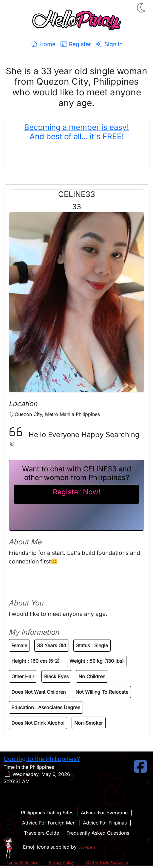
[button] (142, 8)
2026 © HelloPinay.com (106, 862)
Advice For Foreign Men (49, 823)
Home (43, 44)
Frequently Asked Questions (98, 833)
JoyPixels (87, 847)
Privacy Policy (61, 862)
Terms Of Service (23, 862)
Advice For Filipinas (105, 823)
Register (76, 44)
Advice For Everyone (104, 813)
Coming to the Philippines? (42, 759)
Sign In (109, 44)
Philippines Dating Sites (47, 813)
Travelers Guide (41, 833)
